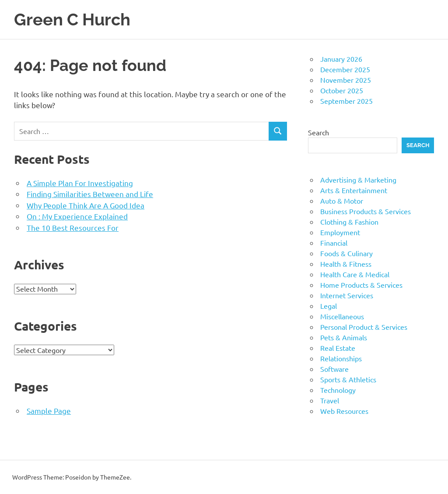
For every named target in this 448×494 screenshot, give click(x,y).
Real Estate (338, 348)
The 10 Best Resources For (73, 228)
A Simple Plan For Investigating (80, 183)
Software (334, 369)
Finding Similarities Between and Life (90, 194)
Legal (329, 306)
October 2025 (342, 90)
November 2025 (346, 80)
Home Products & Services (361, 285)
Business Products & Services (366, 211)
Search (318, 132)
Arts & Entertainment (354, 190)
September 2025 (346, 101)
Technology (338, 390)
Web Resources (344, 411)
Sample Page (49, 411)
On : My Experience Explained (77, 216)
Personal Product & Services (364, 327)
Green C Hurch (72, 19)
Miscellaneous (342, 316)
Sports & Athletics (348, 379)
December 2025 (345, 69)
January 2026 (341, 59)
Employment (340, 232)
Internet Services (347, 295)
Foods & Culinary (346, 253)
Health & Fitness (346, 264)
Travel (330, 400)
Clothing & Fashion (349, 222)
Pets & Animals (344, 337)
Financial (334, 243)
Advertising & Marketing (358, 180)
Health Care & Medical (355, 274)
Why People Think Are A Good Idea (86, 205)
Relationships (341, 358)
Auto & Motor (342, 201)
